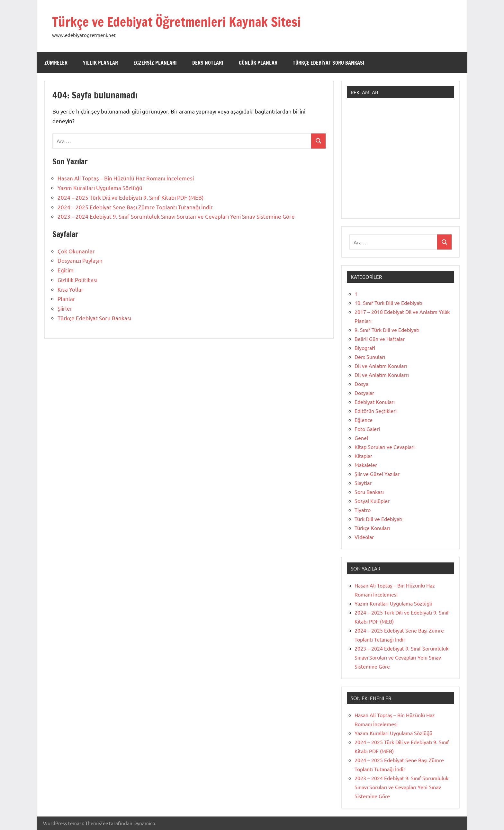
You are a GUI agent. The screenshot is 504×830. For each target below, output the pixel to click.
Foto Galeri (367, 429)
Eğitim (66, 270)
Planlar (66, 299)
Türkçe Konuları (372, 528)
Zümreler (56, 63)
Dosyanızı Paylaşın (80, 260)
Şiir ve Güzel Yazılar (377, 474)
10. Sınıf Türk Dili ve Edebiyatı (388, 303)
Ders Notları (208, 63)
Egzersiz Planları (155, 63)
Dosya (361, 384)
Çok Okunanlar (76, 251)
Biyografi (365, 348)
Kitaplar (363, 456)
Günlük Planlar (258, 63)
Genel (361, 438)
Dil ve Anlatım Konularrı (382, 375)
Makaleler (366, 465)
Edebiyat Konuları (375, 402)
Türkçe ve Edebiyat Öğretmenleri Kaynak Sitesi (176, 22)
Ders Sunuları (370, 357)
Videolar (364, 537)
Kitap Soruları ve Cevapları (385, 447)
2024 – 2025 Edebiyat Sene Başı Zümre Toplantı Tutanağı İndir (135, 207)
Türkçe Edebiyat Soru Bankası (329, 63)
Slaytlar (363, 483)
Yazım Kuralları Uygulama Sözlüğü (100, 188)
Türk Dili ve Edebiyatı (378, 519)
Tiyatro (363, 510)
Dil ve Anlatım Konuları (381, 366)
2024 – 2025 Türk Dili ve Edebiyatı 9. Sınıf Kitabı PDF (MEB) (131, 197)
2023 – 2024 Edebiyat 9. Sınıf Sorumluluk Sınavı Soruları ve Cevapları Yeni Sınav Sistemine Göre (176, 216)
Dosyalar (364, 393)
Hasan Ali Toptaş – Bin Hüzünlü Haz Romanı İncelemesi (126, 178)
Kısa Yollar (71, 289)
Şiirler (65, 308)
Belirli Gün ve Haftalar (380, 339)
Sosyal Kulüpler (372, 501)
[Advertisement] (401, 161)
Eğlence (364, 420)
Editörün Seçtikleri (376, 411)
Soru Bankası (369, 492)
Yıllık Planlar (100, 63)
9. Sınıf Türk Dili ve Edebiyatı (387, 330)
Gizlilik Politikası (77, 280)
